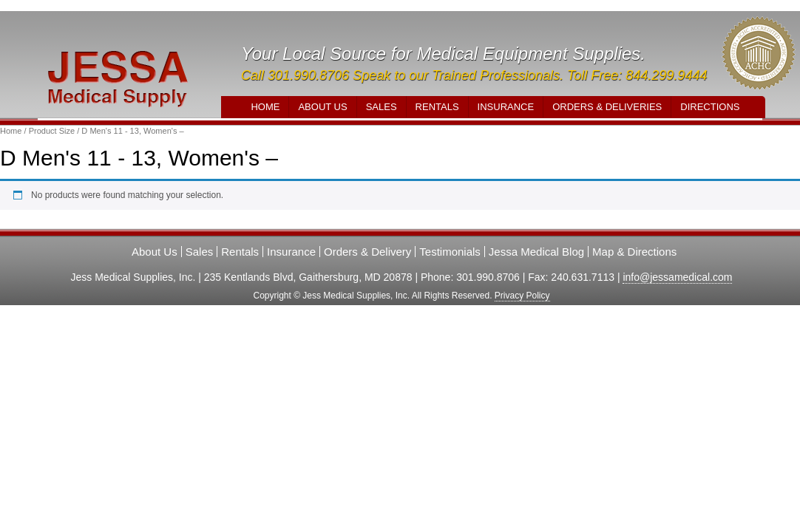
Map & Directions (634, 252)
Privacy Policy (522, 296)
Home (265, 107)
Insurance (506, 107)
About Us (322, 107)
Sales (382, 107)
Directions (710, 107)
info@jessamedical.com (677, 277)
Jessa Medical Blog (536, 252)
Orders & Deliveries (607, 107)
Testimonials (450, 252)
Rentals (437, 107)
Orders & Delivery (367, 252)
